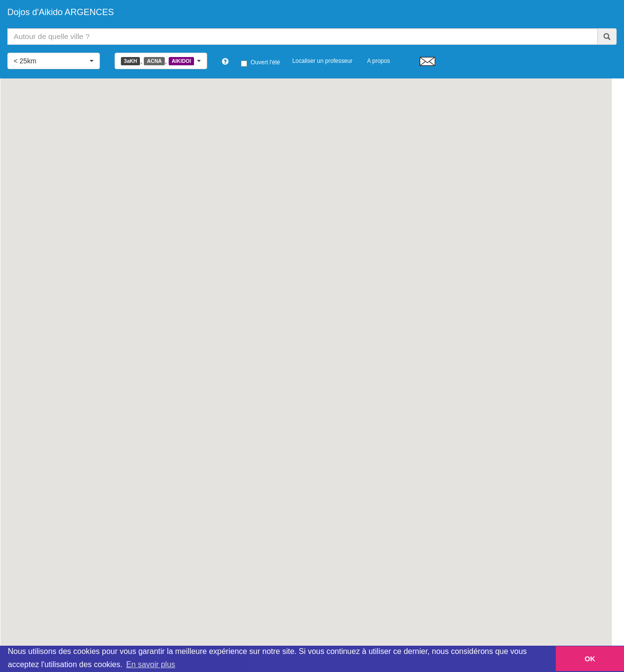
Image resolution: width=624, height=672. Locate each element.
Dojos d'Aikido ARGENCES (61, 12)
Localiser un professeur (322, 61)
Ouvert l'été (260, 63)
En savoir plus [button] (151, 664)
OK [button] (590, 659)
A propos (379, 61)
